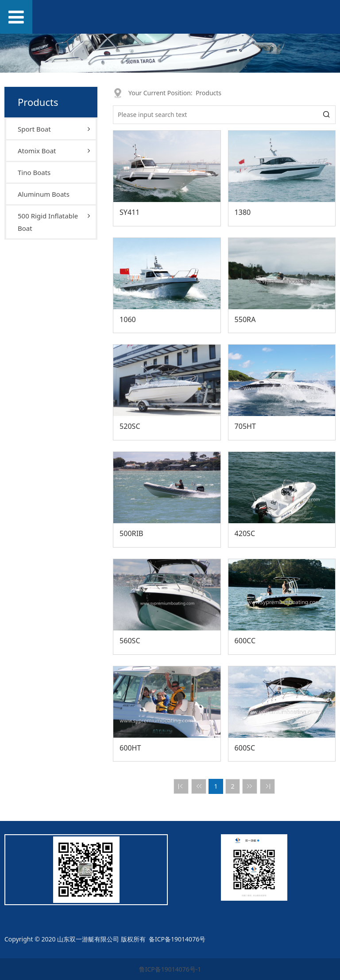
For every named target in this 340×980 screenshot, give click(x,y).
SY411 (130, 212)
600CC (245, 641)
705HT (245, 426)
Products (209, 93)
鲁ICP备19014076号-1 (170, 969)
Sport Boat (34, 129)
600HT (130, 748)
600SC (245, 748)
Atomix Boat (37, 151)
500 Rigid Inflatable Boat (48, 222)
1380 (243, 212)
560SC (130, 641)
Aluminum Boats (44, 194)
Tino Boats (34, 172)
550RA (245, 319)
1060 (128, 319)
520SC (130, 426)
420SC (245, 533)
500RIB (131, 533)
